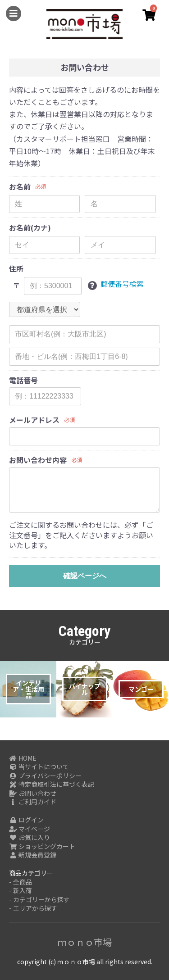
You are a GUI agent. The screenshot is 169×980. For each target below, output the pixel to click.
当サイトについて (39, 767)
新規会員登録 (33, 855)
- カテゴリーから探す (39, 900)
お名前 (20, 187)
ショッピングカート (42, 846)
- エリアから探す (33, 908)
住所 (16, 269)
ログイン (26, 820)
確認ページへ (85, 576)
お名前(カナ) (30, 228)
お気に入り (30, 837)
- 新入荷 (21, 891)
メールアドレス (34, 420)
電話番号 (23, 380)
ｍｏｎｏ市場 (85, 942)
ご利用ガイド (33, 802)
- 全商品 (21, 882)
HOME (23, 758)
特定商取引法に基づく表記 (52, 784)
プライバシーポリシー (45, 776)
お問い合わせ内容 (38, 460)
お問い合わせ (33, 793)
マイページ (30, 829)
